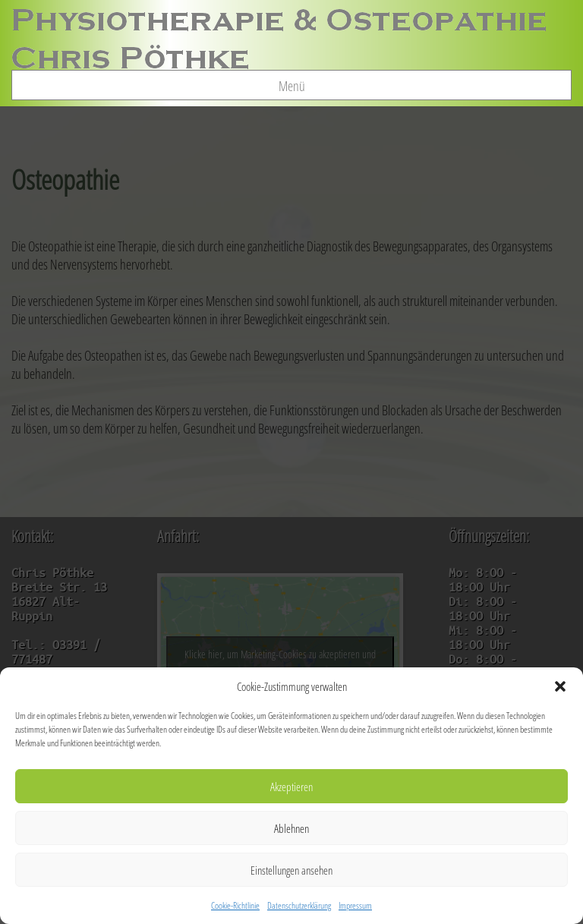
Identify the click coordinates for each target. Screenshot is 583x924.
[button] (560, 686)
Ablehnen (291, 828)
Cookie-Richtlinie (235, 905)
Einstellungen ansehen (291, 870)
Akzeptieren (291, 787)
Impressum (355, 905)
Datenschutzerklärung (299, 905)
